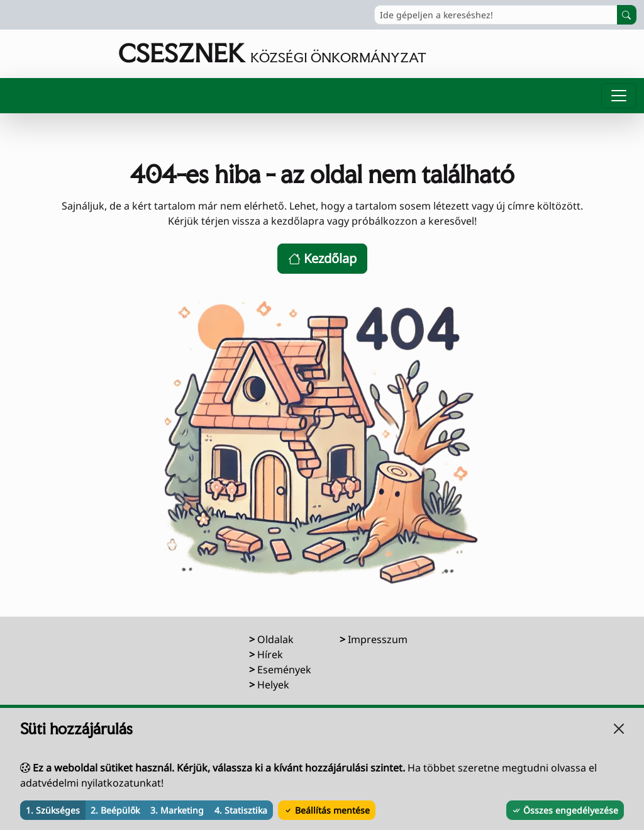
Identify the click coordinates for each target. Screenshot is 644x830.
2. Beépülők (115, 810)
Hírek (270, 654)
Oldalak (275, 639)
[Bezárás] (619, 729)
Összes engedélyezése (565, 810)
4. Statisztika (241, 810)
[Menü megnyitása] (619, 96)
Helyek (273, 685)
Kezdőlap (322, 258)
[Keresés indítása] (627, 15)
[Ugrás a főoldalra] (217, 54)
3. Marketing (177, 810)
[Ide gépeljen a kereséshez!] (496, 15)
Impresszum (378, 639)
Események (284, 670)
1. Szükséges (53, 810)
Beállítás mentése (327, 810)
